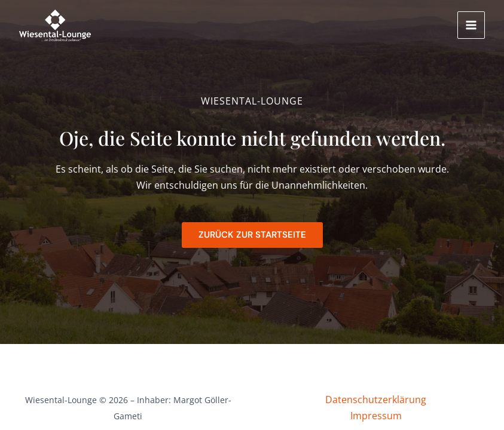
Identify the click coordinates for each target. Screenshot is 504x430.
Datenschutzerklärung (376, 400)
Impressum (376, 416)
